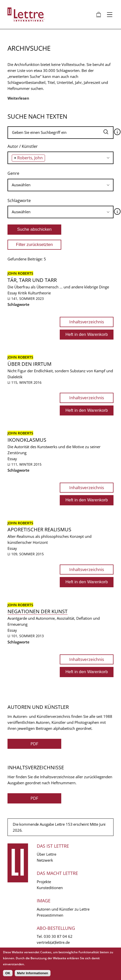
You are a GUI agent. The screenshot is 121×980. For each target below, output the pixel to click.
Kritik (22, 293)
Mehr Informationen (32, 973)
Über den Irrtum (29, 364)
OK (8, 973)
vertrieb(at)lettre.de (53, 942)
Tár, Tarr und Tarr (32, 280)
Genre (13, 173)
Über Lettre (46, 854)
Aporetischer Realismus (39, 529)
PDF (34, 744)
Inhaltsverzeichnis (87, 322)
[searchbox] (48, 158)
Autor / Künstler (23, 146)
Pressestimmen (50, 915)
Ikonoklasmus (27, 440)
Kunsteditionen (50, 888)
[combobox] (60, 158)
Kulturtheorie (39, 293)
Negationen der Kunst (37, 611)
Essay (12, 293)
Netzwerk (45, 860)
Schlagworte (19, 200)
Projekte (44, 882)
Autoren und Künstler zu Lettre (63, 909)
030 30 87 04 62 (58, 936)
